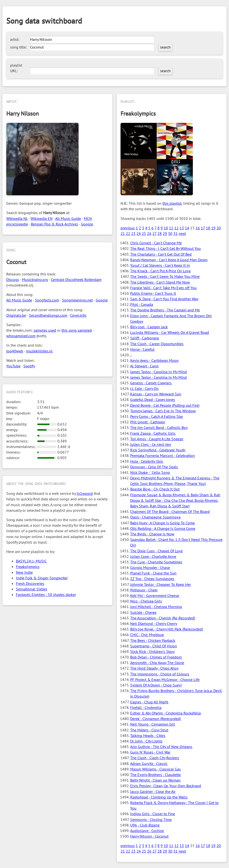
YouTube (13, 366)
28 (160, 233)
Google (87, 224)
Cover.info (78, 315)
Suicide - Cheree (143, 612)
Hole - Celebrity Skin (147, 461)
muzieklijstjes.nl (39, 351)
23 (133, 233)
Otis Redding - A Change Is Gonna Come (163, 528)
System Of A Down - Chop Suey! (156, 685)
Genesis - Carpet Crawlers (151, 383)
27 (154, 233)
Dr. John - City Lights (146, 741)
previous (128, 228)
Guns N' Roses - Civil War (150, 752)
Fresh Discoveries (30, 583)
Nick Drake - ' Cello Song (150, 472)
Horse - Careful (142, 349)
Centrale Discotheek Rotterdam (76, 280)
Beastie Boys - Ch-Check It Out (155, 489)
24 (139, 233)
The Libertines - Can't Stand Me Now (160, 282)
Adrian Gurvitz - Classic (149, 763)
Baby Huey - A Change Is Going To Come (162, 523)
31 (175, 233)
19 (213, 228)
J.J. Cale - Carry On (144, 388)
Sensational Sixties (32, 589)
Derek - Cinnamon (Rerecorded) (155, 719)
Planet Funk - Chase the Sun (153, 573)
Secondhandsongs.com (48, 315)
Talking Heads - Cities (148, 735)
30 (170, 233)
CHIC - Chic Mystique (147, 635)
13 (182, 228)
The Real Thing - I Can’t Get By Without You (165, 248)
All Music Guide (68, 218)
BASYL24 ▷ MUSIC (31, 561)
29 (165, 233)
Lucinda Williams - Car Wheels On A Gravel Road (170, 332)
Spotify (29, 366)
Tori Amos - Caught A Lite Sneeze (157, 439)
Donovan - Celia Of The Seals (154, 467)
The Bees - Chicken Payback (153, 640)
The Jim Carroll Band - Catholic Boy (159, 427)
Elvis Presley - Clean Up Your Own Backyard (166, 786)
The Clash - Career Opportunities (157, 344)
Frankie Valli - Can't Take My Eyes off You (163, 288)
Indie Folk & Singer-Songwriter (42, 578)
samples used (45, 330)
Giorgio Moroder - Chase (150, 567)
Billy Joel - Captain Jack (149, 327)
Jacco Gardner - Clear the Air (153, 791)
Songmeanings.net (77, 300)
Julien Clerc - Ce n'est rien (151, 444)
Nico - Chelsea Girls (146, 601)
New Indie (24, 572)
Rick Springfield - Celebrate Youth (158, 450)
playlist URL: (16, 68)
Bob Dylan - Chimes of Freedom (156, 657)
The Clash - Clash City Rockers (155, 758)
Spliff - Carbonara (145, 338)
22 (128, 233)
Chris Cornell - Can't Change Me (156, 243)
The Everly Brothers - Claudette (155, 775)
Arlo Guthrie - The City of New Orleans (161, 747)
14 (187, 228)
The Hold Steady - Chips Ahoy (154, 668)
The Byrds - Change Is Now (152, 534)
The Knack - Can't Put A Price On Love (160, 271)
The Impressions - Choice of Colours (160, 674)
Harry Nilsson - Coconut (149, 836)
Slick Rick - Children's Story (152, 651)
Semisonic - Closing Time (151, 819)
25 (144, 233)
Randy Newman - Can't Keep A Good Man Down (169, 260)
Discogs (13, 280)
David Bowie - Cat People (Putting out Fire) (165, 405)
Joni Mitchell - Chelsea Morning (156, 607)
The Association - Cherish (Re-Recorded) (163, 618)
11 (171, 228)
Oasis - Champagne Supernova (155, 517)
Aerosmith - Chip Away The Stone (157, 663)
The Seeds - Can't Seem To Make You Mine (165, 276)
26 (149, 233)
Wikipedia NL (17, 218)
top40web (15, 351)
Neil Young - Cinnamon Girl (153, 724)
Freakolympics (28, 567)
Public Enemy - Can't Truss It (153, 293)
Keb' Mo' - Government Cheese (155, 595)
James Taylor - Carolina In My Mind (158, 372)
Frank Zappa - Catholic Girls (153, 433)
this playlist (172, 203)
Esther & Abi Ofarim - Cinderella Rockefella (165, 713)
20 (219, 228)
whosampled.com (21, 336)
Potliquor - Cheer (144, 590)
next (182, 233)
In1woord (85, 493)
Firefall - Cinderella (146, 707)
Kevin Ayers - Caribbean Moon (154, 360)
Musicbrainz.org (35, 280)
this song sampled (77, 330)
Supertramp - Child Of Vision (154, 646)
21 (123, 233)
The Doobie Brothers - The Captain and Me (165, 310)
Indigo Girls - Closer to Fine (153, 814)
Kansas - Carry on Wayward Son (156, 394)
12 (176, 228)
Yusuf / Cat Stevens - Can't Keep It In (160, 265)
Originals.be (16, 315)
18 (208, 228)
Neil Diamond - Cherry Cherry (154, 623)
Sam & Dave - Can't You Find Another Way (164, 299)
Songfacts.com (47, 300)
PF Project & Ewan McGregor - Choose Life (165, 679)
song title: (18, 47)
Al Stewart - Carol (144, 366)
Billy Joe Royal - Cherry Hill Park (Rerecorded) (167, 629)
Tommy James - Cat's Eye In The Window (163, 411)
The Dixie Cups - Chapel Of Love (156, 551)
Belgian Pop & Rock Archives (54, 224)
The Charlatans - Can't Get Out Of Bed (161, 254)
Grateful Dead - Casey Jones (153, 399)
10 (166, 228)
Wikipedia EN (42, 218)
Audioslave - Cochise (147, 831)
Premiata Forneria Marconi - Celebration (162, 455)
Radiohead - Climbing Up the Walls (159, 797)
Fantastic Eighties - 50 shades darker (46, 595)
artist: (15, 39)
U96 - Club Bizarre (145, 825)
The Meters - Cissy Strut (149, 730)
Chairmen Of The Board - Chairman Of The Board (170, 511)
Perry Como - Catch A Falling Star (157, 416)
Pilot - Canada (142, 304)
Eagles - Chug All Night (149, 702)
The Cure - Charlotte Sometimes (156, 562)
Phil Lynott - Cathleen (148, 422)
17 (203, 228)
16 (198, 228)
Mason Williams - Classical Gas (155, 769)
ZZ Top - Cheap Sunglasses (152, 579)
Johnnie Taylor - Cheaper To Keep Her (161, 584)
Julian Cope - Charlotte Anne (153, 556)
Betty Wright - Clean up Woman (155, 780)
